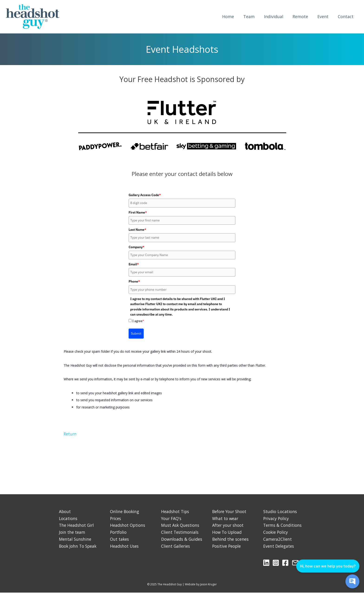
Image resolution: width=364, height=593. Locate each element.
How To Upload (228, 532)
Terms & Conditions (283, 526)
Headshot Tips (176, 512)
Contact (346, 17)
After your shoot (229, 526)
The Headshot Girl (77, 526)
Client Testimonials (180, 532)
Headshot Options (128, 526)
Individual (274, 17)
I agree (138, 321)
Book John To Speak (79, 546)
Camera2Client (278, 539)
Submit (136, 334)
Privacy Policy (277, 519)
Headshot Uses (125, 546)
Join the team (72, 532)
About (65, 512)
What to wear (226, 519)
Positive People (227, 546)
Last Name (137, 230)
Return (70, 434)
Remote (300, 17)
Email (134, 264)
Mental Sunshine (76, 539)
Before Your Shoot (231, 512)
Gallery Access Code (145, 195)
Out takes (120, 539)
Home (228, 17)
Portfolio (119, 532)
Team (249, 17)
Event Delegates (279, 546)
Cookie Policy (276, 532)
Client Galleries (176, 546)
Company (136, 247)
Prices (116, 519)
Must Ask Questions (181, 526)
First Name (138, 213)
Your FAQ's (172, 519)
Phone (134, 282)
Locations (69, 519)
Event (323, 17)
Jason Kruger (208, 585)
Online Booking (125, 512)
